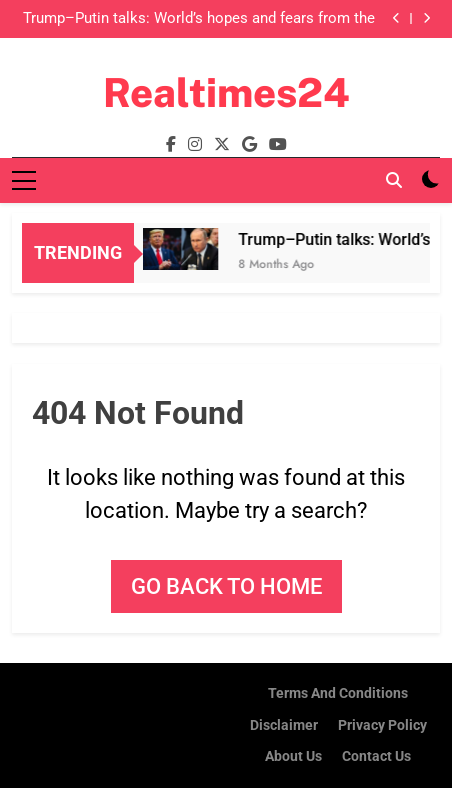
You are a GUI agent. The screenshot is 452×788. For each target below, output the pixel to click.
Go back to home (226, 586)
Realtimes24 (226, 92)
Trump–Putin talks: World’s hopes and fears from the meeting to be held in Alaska (199, 19)
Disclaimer (284, 725)
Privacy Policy (382, 725)
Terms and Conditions (338, 693)
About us (293, 756)
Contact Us (376, 756)
